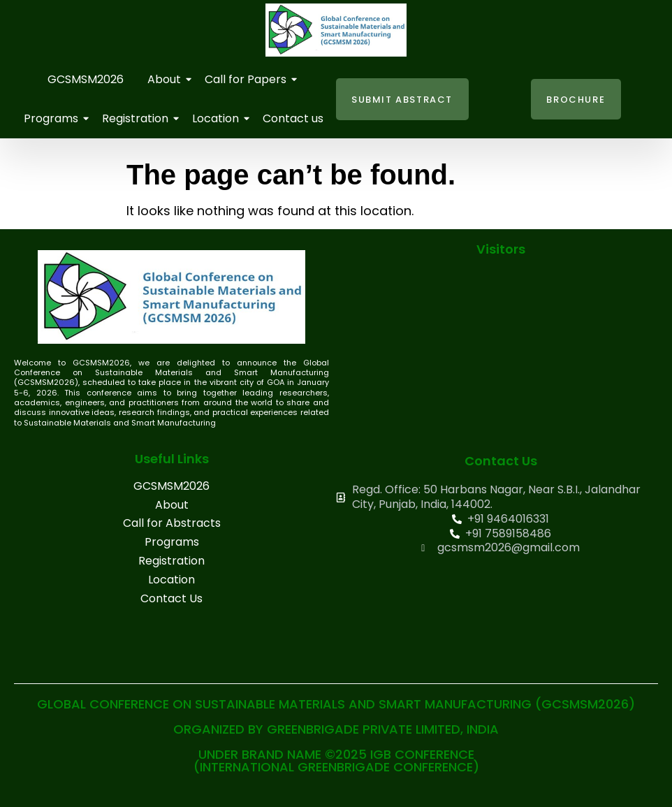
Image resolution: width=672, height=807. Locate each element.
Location (218, 118)
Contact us (293, 118)
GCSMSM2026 (86, 79)
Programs (53, 118)
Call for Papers (248, 79)
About (167, 79)
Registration (138, 118)
